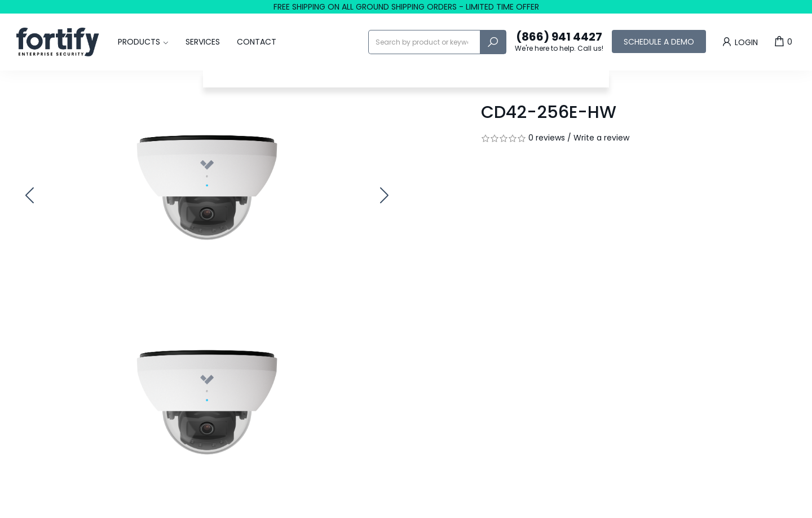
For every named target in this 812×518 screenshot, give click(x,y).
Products (139, 42)
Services (203, 42)
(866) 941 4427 (559, 42)
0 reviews (547, 138)
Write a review (601, 138)
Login (739, 42)
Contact (257, 42)
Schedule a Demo (659, 42)
